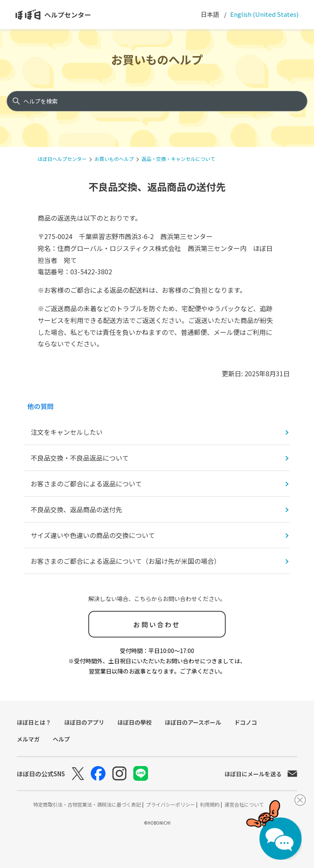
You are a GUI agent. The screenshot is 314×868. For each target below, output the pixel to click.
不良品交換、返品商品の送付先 (76, 509)
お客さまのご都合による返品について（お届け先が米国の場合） (126, 561)
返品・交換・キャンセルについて (178, 159)
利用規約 (210, 804)
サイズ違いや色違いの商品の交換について (93, 535)
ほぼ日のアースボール (193, 722)
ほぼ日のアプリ (84, 722)
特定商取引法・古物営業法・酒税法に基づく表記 (88, 804)
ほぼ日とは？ (34, 722)
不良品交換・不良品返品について (80, 458)
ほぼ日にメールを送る (261, 774)
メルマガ (28, 739)
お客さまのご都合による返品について (86, 484)
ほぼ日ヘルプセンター (62, 159)
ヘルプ (61, 739)
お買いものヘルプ (157, 59)
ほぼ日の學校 (135, 722)
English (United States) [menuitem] (264, 14)
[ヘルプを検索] (157, 101)
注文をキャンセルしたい (67, 432)
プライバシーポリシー (171, 804)
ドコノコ (246, 722)
